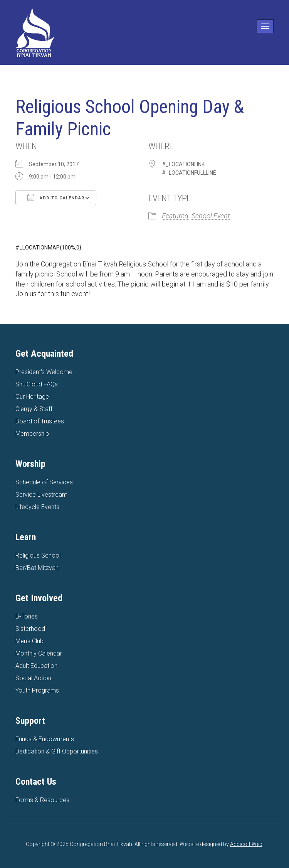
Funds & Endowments (45, 739)
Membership (32, 434)
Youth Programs (37, 690)
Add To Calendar (56, 197)
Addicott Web (246, 844)
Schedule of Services (44, 482)
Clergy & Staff (34, 409)
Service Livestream (41, 495)
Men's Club (29, 641)
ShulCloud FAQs (37, 384)
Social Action (33, 678)
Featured (175, 216)
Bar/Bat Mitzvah (37, 568)
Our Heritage (32, 397)
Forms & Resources (42, 800)
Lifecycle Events (37, 507)
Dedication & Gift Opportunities (57, 751)
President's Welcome (44, 372)
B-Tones (27, 616)
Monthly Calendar (39, 653)
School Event (211, 216)
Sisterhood (30, 629)
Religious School (38, 555)
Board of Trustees (40, 421)
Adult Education (36, 666)
